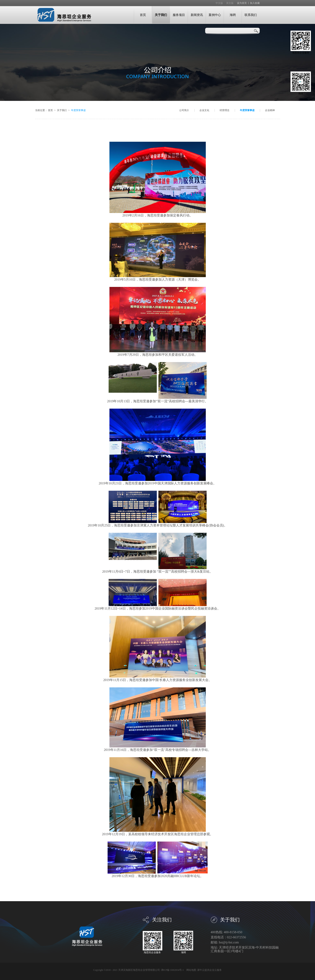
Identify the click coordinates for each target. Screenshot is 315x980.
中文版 (219, 3)
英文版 (230, 3)
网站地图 (191, 970)
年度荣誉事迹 (78, 110)
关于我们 (62, 110)
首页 (143, 15)
